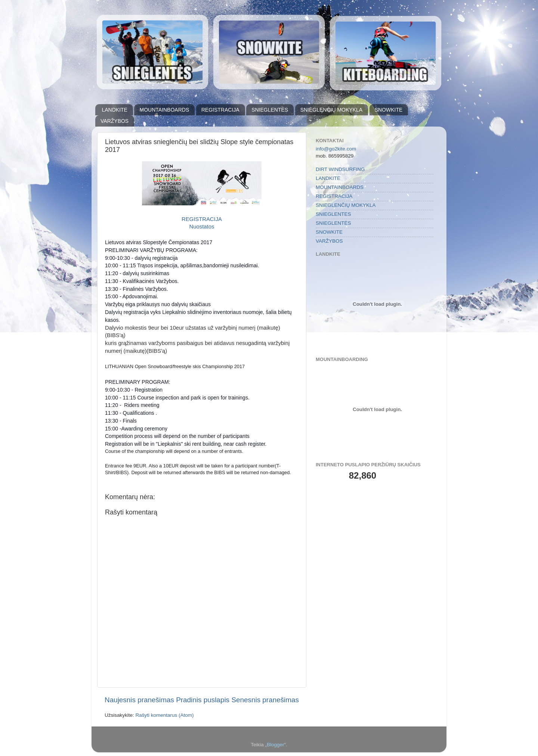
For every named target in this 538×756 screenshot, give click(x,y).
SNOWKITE (389, 110)
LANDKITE (115, 110)
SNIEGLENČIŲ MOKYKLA (332, 110)
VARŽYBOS (115, 121)
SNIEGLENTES (333, 214)
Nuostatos (202, 227)
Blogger (276, 745)
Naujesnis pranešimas (139, 700)
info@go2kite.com (336, 149)
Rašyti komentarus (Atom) (165, 715)
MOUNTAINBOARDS (164, 110)
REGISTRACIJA (220, 110)
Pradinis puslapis (203, 700)
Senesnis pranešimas (265, 700)
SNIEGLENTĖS (270, 110)
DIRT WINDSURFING (340, 169)
